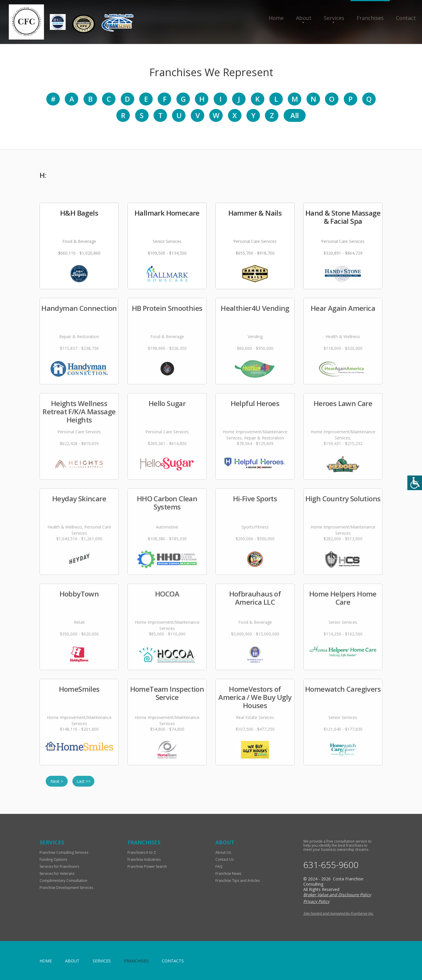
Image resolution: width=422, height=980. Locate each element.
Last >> (84, 781)
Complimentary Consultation (63, 881)
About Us (223, 852)
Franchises (370, 18)
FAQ (219, 866)
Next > (57, 781)
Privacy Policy (316, 901)
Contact (406, 18)
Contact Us (224, 859)
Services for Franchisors (59, 866)
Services (334, 18)
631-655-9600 (331, 865)
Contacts (173, 961)
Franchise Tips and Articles (238, 881)
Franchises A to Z (142, 852)
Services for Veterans (57, 874)
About (304, 18)
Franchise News (228, 874)
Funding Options (53, 859)
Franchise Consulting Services (64, 852)
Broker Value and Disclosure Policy (337, 895)
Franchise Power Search (147, 866)
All (295, 115)
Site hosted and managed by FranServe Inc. (338, 913)
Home (276, 18)
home (46, 961)
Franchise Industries (144, 859)
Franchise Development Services (66, 888)
